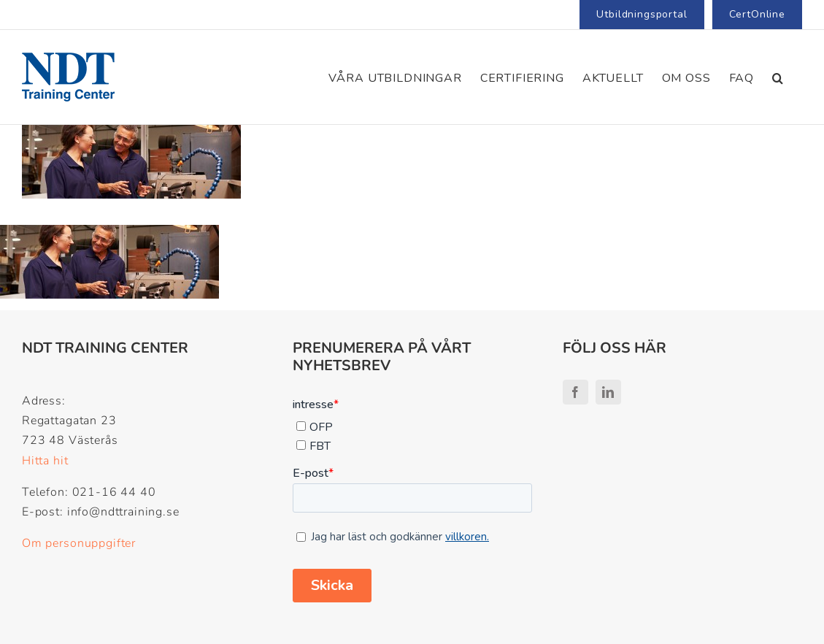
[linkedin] (608, 392)
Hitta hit (45, 461)
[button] (778, 77)
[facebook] (575, 392)
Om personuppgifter (79, 543)
